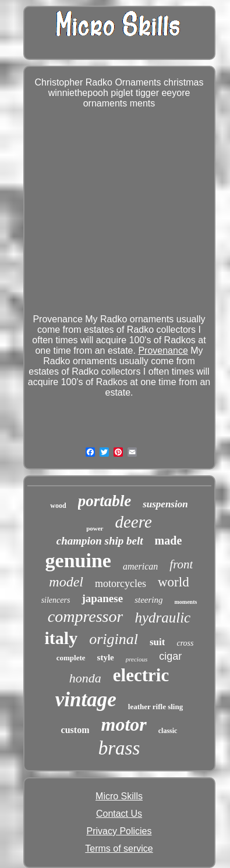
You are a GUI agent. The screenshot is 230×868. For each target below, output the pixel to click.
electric (141, 675)
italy (61, 638)
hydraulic (162, 618)
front (181, 564)
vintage (86, 700)
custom (75, 730)
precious (137, 659)
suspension (165, 504)
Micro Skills (119, 796)
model (66, 582)
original (114, 639)
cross (185, 643)
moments (185, 602)
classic (168, 731)
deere (134, 522)
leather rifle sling (155, 707)
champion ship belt (100, 541)
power (95, 528)
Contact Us (119, 814)
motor (123, 724)
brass (119, 748)
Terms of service (119, 849)
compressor (86, 616)
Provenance (163, 351)
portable (105, 501)
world (174, 582)
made (169, 540)
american (140, 566)
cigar (170, 656)
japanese (102, 598)
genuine (78, 561)
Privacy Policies (119, 831)
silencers (56, 600)
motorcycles (121, 584)
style (106, 657)
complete (71, 658)
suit (157, 642)
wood (58, 506)
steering (148, 600)
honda (85, 678)
